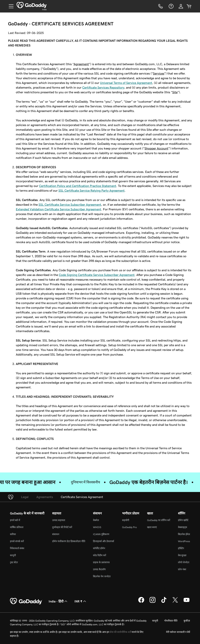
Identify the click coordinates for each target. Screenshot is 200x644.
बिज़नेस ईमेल (184, 534)
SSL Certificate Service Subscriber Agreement (70, 205)
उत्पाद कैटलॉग (99, 569)
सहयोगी (126, 520)
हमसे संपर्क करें (17, 541)
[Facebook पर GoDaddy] (141, 602)
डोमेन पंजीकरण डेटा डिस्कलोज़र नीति (69, 541)
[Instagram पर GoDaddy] (153, 602)
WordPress (184, 541)
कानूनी (13, 555)
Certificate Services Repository (103, 87)
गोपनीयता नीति (171, 621)
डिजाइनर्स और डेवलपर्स (104, 541)
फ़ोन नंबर (182, 569)
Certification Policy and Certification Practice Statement (78, 186)
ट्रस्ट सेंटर (14, 562)
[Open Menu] (10, 6)
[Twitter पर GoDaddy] (175, 602)
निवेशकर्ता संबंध (17, 548)
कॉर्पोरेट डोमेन (99, 548)
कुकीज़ (187, 621)
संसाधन (56, 534)
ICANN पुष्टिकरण (101, 534)
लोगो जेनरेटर (184, 562)
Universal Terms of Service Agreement (126, 83)
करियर (13, 534)
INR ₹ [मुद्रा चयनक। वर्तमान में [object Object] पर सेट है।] (81, 601)
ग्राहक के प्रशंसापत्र (101, 562)
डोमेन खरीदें (183, 520)
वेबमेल (96, 520)
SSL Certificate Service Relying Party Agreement (92, 190)
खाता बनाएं (152, 527)
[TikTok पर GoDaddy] (164, 602)
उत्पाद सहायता (59, 520)
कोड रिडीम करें (100, 555)
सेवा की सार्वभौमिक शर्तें (120, 632)
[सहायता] (171, 6)
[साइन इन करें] (181, 6)
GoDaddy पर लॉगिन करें (159, 520)
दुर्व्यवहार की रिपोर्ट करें (62, 527)
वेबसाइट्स (183, 527)
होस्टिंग (181, 548)
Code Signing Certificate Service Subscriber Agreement (97, 275)
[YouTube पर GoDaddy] (187, 602)
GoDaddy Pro (129, 527)
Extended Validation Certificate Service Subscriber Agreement (58, 209)
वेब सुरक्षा (182, 555)
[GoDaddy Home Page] (26, 601)
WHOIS (97, 527)
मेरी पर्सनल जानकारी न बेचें (178, 632)
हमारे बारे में (15, 520)
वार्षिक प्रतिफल (17, 527)
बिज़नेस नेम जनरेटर (102, 576)
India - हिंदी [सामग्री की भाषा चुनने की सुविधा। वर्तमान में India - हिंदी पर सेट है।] (58, 601)
